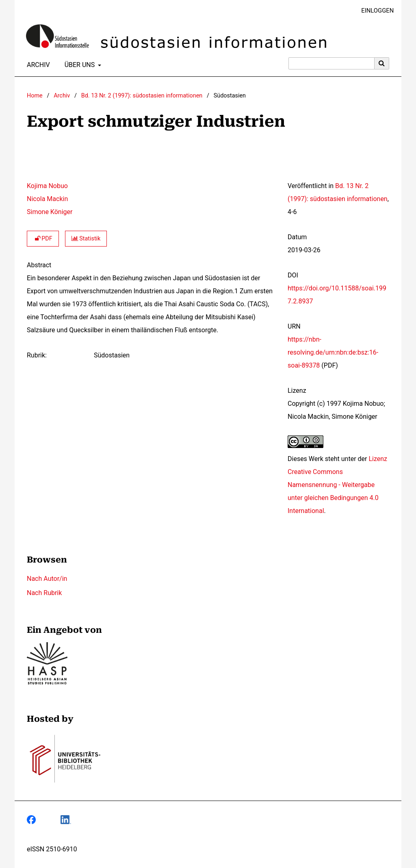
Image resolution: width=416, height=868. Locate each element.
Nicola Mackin (47, 199)
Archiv (37, 65)
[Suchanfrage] (331, 63)
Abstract (39, 265)
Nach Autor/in (47, 579)
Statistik (86, 239)
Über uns (79, 65)
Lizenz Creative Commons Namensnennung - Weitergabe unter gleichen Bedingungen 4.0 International (337, 485)
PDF (43, 239)
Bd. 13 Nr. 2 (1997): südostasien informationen (142, 96)
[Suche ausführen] (382, 63)
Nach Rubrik (44, 593)
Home (35, 96)
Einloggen (374, 11)
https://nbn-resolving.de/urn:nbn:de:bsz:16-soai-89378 (333, 352)
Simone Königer (50, 212)
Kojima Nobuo (47, 186)
